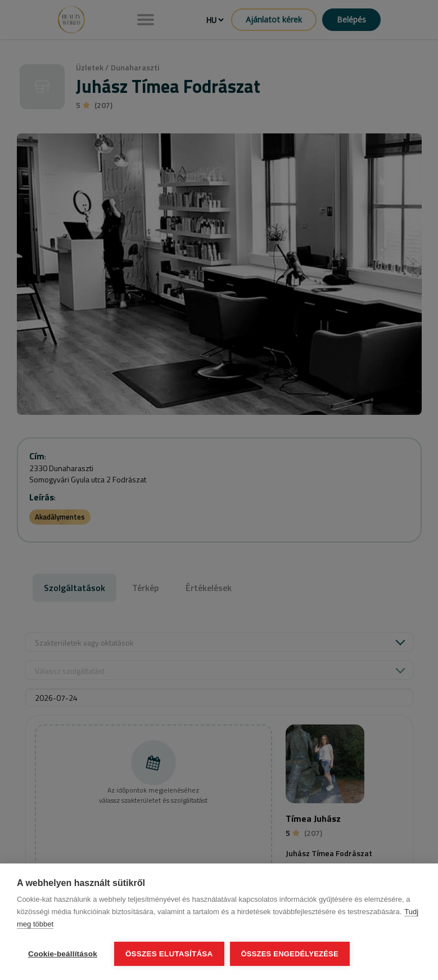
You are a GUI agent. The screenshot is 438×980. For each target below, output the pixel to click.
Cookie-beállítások (63, 954)
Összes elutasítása (169, 954)
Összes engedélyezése (290, 954)
